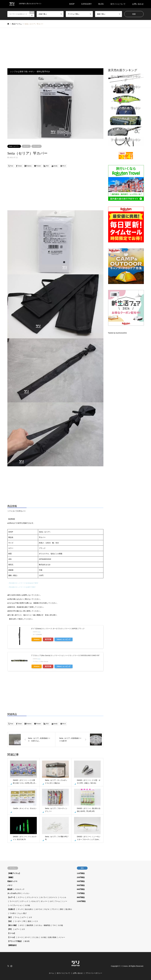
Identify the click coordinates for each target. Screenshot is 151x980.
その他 (27, 905)
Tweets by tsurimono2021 (117, 333)
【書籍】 (11, 877)
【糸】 (10, 921)
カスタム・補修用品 (43, 925)
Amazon (37, 639)
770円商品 (81, 893)
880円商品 (81, 897)
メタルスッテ (20, 889)
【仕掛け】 (12, 909)
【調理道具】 (12, 945)
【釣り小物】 (12, 925)
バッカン (26, 893)
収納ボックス (12, 881)
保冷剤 (27, 941)
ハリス (35, 921)
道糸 (29, 921)
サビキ (47, 909)
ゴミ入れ (35, 937)
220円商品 (81, 877)
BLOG (101, 4)
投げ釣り (69, 909)
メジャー (62, 937)
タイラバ (44, 897)
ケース (26, 146)
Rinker (39, 632)
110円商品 (81, 873)
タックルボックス (14, 893)
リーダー (18, 921)
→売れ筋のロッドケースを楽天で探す (22, 587)
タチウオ (39, 909)
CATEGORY (86, 4)
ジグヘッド (24, 901)
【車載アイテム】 (14, 873)
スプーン (21, 897)
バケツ (10, 885)
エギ (51, 901)
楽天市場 (48, 639)
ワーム (57, 901)
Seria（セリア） (14, 146)
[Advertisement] (76, 46)
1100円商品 (81, 901)
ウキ (54, 925)
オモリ (22, 925)
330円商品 (81, 881)
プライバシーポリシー (94, 973)
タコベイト (53, 897)
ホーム (51, 973)
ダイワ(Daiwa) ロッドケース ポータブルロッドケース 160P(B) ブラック (58, 629)
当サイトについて (118, 4)
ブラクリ (54, 909)
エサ (30, 917)
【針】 (10, 917)
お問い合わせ (138, 4)
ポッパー (44, 901)
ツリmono (124, 966)
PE (24, 921)
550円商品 (81, 885)
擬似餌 (10, 889)
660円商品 (81, 889)
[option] (55, 107)
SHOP (72, 4)
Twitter (8, 966)
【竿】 (10, 929)
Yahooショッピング (64, 639)
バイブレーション (16, 905)
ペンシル (63, 897)
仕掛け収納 (52, 937)
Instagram (11, 966)
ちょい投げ (22, 913)
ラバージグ (14, 901)
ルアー (24, 917)
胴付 (62, 909)
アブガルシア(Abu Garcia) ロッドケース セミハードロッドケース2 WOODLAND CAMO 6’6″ (65, 655)
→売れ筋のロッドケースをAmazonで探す (23, 583)
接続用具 (30, 925)
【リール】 (12, 933)
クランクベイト (32, 897)
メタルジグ (35, 901)
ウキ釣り (13, 913)
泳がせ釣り (29, 909)
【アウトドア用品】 (15, 941)
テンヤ (20, 909)
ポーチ (27, 937)
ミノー (65, 901)
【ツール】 (37, 146)
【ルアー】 (12, 897)
